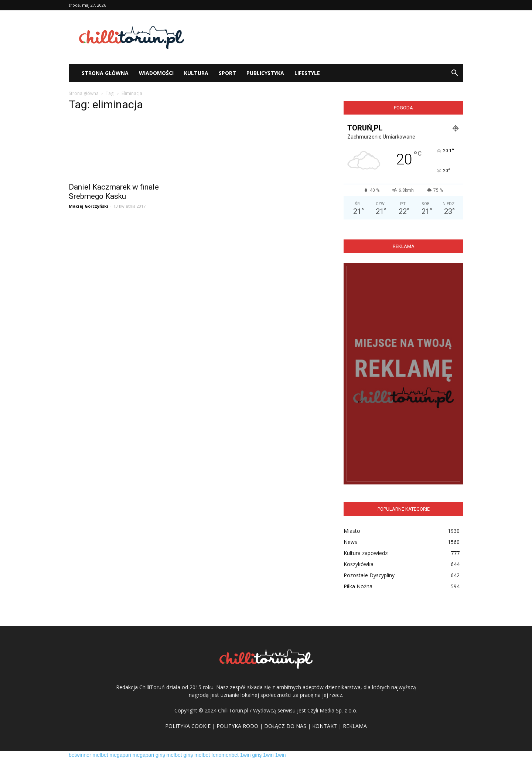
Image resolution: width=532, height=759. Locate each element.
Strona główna (84, 93)
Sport (227, 73)
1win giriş (251, 755)
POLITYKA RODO (237, 726)
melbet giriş (180, 755)
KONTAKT (325, 726)
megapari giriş (149, 755)
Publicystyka (265, 73)
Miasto (352, 531)
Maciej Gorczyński (88, 206)
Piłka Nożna (358, 586)
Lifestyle (307, 73)
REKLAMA (355, 726)
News (350, 542)
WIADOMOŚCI (156, 73)
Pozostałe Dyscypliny (369, 575)
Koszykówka (359, 564)
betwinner (80, 755)
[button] (454, 73)
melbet (100, 755)
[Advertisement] (329, 37)
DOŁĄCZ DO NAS (285, 726)
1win (268, 755)
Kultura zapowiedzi (366, 553)
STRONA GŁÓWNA (105, 73)
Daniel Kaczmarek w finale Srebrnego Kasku (114, 192)
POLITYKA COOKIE (188, 726)
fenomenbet (225, 755)
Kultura (196, 73)
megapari (120, 755)
